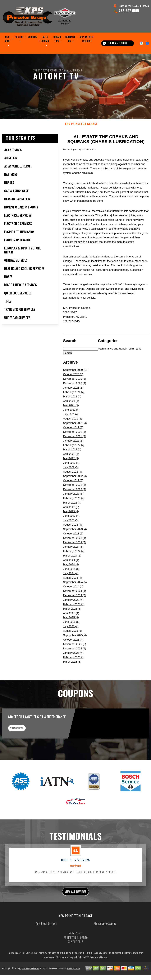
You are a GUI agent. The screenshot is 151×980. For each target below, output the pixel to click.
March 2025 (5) (72, 623)
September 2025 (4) (75, 650)
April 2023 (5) (71, 521)
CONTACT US (70, 39)
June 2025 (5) (71, 636)
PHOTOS (19, 37)
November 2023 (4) (75, 552)
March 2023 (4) (72, 517)
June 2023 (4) (71, 530)
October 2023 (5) (73, 548)
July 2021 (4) (71, 429)
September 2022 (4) (75, 491)
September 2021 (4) (75, 437)
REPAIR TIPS (57, 39)
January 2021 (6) (73, 402)
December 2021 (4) (75, 451)
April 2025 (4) (71, 628)
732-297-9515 (129, 10)
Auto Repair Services (46, 943)
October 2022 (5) (73, 495)
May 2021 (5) (71, 420)
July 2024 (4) (71, 588)
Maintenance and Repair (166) (116, 363)
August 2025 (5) (73, 645)
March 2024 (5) (72, 570)
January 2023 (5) (73, 508)
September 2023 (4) (75, 543)
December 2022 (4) (75, 504)
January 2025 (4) (73, 614)
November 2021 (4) (75, 446)
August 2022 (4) (73, 486)
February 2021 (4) (74, 406)
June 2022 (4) (71, 477)
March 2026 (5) (72, 676)
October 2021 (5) (73, 442)
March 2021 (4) (72, 411)
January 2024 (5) (73, 561)
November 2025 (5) (75, 658)
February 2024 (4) (74, 566)
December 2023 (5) (75, 557)
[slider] (75, 884)
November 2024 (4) (75, 605)
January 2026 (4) (73, 667)
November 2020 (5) (75, 393)
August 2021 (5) (73, 433)
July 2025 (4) (71, 641)
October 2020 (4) (73, 389)
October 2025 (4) (73, 654)
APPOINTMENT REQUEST (87, 39)
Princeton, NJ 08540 (72, 70)
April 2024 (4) (71, 575)
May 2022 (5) (71, 473)
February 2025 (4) (74, 619)
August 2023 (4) (73, 539)
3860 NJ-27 (55, 70)
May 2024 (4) (71, 579)
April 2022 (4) (71, 468)
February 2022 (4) (74, 460)
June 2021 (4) (71, 424)
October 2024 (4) (73, 601)
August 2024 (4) (73, 592)
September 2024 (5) (75, 597)
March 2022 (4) (72, 464)
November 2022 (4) (75, 499)
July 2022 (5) (71, 482)
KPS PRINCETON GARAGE (81, 138)
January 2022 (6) (73, 455)
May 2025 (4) (71, 632)
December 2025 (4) (75, 663)
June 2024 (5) (71, 583)
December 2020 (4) (75, 398)
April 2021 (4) (71, 415)
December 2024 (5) (75, 610)
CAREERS (32, 37)
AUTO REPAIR (45, 39)
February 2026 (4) (74, 672)
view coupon (24, 744)
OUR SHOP (7, 39)
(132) (139, 363)
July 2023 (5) (71, 535)
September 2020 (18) (76, 384)
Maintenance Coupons (105, 943)
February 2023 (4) (74, 513)
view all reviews (76, 910)
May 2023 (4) (71, 526)
